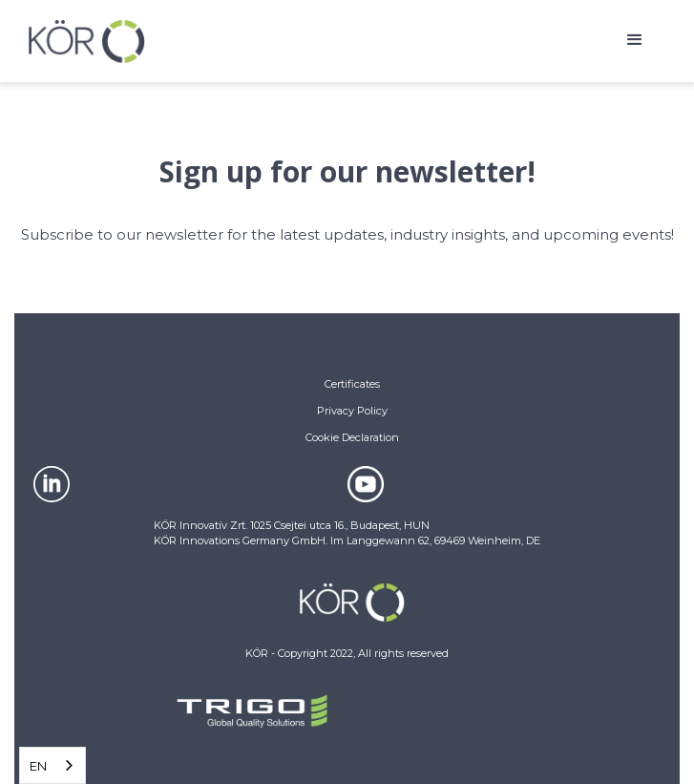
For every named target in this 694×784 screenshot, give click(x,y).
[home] (87, 41)
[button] (635, 41)
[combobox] (53, 765)
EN (38, 766)
